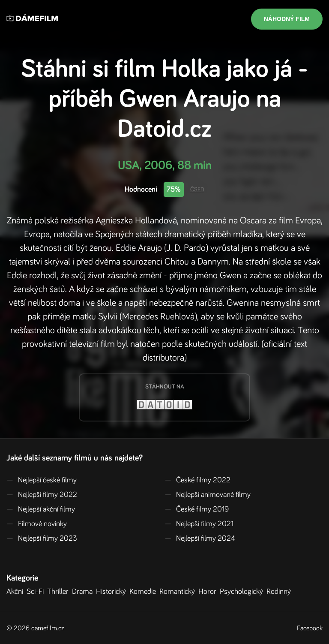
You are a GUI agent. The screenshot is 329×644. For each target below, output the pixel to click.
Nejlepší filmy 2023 (42, 539)
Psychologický (243, 592)
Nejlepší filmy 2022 (42, 495)
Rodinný (280, 592)
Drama (84, 592)
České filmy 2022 (197, 480)
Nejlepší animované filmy (208, 495)
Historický (113, 592)
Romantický (179, 592)
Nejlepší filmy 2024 (200, 539)
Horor (209, 592)
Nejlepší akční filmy (41, 509)
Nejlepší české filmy (42, 480)
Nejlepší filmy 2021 (199, 524)
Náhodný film (287, 19)
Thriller (60, 592)
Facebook (310, 628)
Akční (16, 592)
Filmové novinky (37, 524)
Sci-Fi (37, 592)
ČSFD (197, 190)
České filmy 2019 (197, 509)
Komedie (144, 592)
